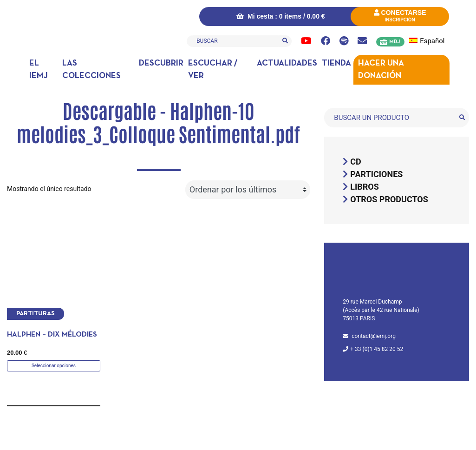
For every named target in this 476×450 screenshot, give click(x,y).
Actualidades (287, 63)
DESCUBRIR (161, 63)
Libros (365, 187)
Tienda (336, 63)
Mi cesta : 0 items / (280, 16)
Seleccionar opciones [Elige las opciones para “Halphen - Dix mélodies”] (54, 366)
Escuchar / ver (213, 70)
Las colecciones (91, 70)
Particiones (376, 174)
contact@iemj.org (374, 336)
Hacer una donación (381, 70)
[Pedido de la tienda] (248, 190)
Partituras (36, 314)
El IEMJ (39, 70)
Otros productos (389, 199)
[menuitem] (432, 41)
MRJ (394, 42)
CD (355, 162)
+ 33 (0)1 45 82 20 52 (377, 349)
